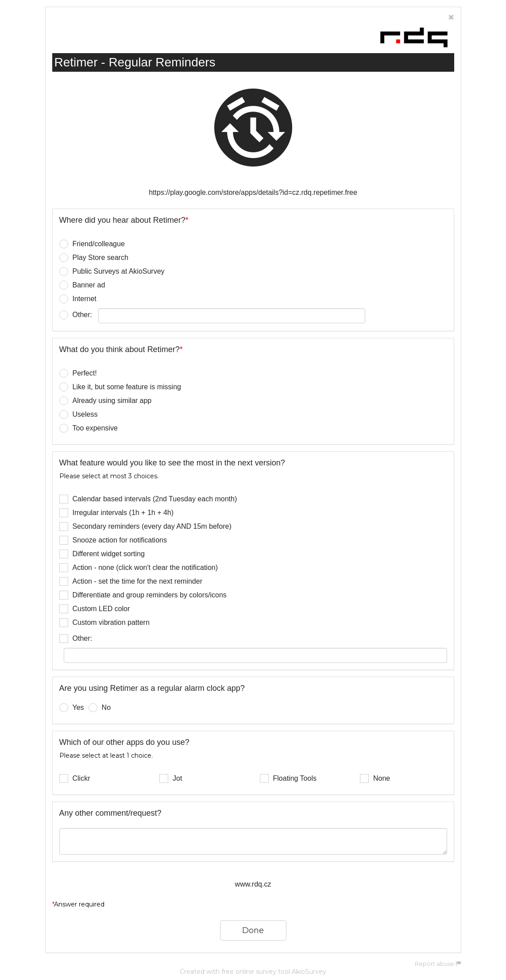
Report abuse (438, 964)
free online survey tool (256, 972)
